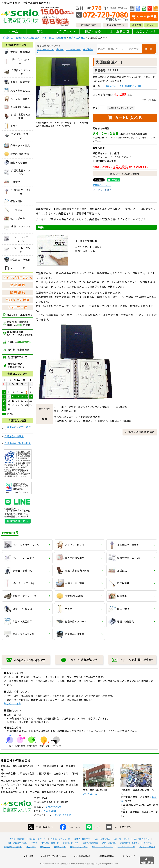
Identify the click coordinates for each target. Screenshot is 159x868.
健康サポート (60, 857)
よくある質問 (119, 31)
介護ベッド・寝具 (71, 853)
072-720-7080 (54, 817)
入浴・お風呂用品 (102, 849)
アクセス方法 (90, 804)
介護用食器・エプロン (130, 853)
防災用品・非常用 (147, 857)
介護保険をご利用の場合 (18, 443)
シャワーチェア (45, 49)
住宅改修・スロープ (50, 853)
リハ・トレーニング (126, 857)
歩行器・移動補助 (17, 849)
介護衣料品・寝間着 (13, 857)
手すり (34, 853)
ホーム (13, 31)
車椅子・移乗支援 (82, 849)
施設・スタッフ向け (79, 857)
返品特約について (102, 185)
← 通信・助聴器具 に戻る (140, 432)
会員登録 (137, 25)
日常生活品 (45, 857)
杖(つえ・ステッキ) (38, 849)
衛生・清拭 (31, 857)
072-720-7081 (48, 821)
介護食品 (148, 853)
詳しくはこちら (12, 703)
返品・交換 (93, 31)
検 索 (149, 49)
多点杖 (60, 49)
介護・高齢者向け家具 (17, 853)
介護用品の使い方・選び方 (18, 428)
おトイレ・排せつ (122, 849)
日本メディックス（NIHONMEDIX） (125, 86)
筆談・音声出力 (77, 37)
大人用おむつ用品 (142, 849)
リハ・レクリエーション (103, 857)
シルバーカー (73, 49)
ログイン (151, 25)
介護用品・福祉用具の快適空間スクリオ (25, 37)
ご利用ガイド (66, 31)
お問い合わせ (146, 31)
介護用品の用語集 (14, 436)
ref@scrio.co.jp (62, 824)
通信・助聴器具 (58, 37)
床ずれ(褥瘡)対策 (90, 853)
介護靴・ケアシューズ (60, 849)
